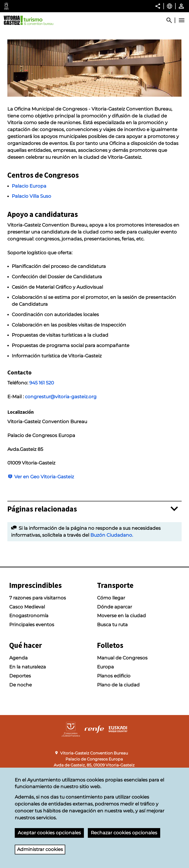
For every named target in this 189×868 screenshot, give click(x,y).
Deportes (20, 676)
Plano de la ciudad (118, 685)
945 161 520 (42, 383)
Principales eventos (32, 625)
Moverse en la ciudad (121, 616)
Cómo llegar (111, 598)
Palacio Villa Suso (31, 196)
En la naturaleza (28, 667)
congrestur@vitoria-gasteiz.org (61, 397)
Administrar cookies (40, 849)
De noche (21, 685)
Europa (105, 667)
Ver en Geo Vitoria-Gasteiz (44, 477)
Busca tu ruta (112, 625)
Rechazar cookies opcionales (124, 833)
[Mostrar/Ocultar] (171, 20)
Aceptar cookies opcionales (49, 833)
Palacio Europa (29, 186)
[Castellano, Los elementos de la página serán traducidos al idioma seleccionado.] (170, 6)
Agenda (18, 658)
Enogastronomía (29, 616)
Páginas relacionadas (42, 509)
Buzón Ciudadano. (112, 535)
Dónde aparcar (115, 607)
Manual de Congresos (122, 658)
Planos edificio (114, 676)
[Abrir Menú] (182, 20)
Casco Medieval (27, 607)
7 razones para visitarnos (38, 598)
